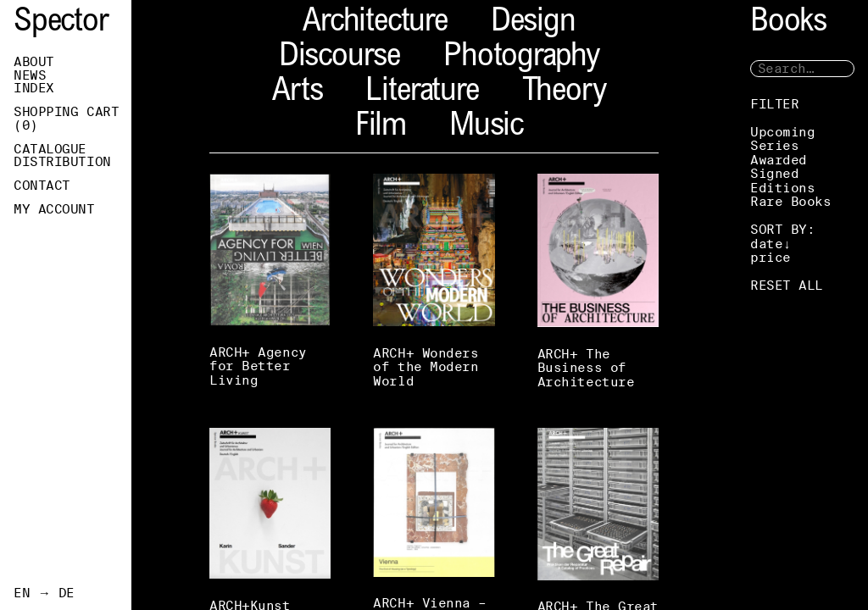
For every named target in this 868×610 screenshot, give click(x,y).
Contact (42, 186)
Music (486, 128)
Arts (297, 93)
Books (788, 23)
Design (533, 23)
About (34, 62)
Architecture (375, 23)
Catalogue (50, 149)
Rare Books (791, 201)
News (30, 75)
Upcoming (782, 132)
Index (34, 88)
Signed (774, 173)
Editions (782, 188)
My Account (54, 209)
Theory (564, 93)
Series (774, 145)
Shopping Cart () (66, 119)
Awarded (779, 160)
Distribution (62, 162)
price (771, 257)
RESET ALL (787, 285)
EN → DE (44, 593)
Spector (61, 23)
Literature (422, 93)
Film (381, 128)
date (766, 244)
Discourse (339, 58)
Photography (521, 58)
